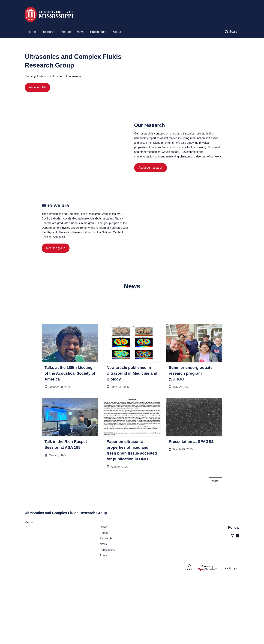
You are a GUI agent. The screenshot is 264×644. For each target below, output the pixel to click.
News (80, 32)
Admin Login (231, 628)
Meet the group (56, 291)
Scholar (207, 627)
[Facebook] (238, 595)
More (215, 540)
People (66, 32)
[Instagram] (232, 595)
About (117, 32)
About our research (151, 206)
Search (234, 32)
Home (32, 32)
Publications (99, 32)
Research (48, 32)
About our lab (37, 87)
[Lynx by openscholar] (192, 627)
